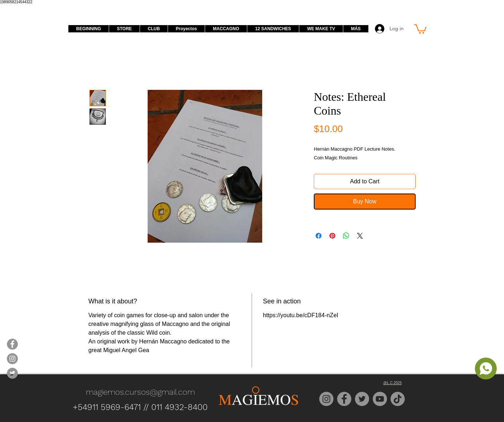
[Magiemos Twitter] (12, 373)
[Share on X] (360, 236)
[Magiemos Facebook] (12, 344)
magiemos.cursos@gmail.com (140, 392)
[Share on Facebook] (319, 236)
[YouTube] (380, 399)
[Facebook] (344, 399)
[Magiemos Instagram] (12, 359)
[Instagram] (326, 399)
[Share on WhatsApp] (346, 236)
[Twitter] (362, 399)
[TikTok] (398, 399)
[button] (420, 29)
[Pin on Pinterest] (332, 236)
